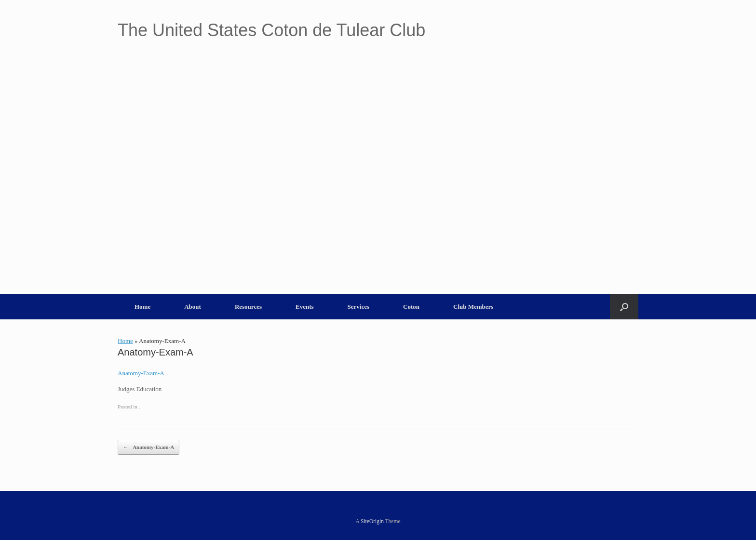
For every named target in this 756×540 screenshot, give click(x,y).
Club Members (473, 307)
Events (305, 307)
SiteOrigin (372, 521)
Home (142, 307)
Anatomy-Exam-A (141, 373)
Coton (411, 307)
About (193, 307)
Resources (248, 307)
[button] (624, 307)
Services (358, 307)
